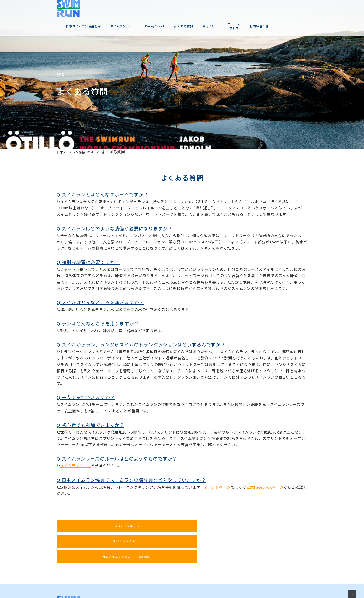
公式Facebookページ (265, 487)
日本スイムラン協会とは (107, 9)
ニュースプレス (257, 9)
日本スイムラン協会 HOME (80, 152)
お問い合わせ (282, 9)
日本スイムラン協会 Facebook (260, 526)
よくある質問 (207, 9)
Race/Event (178, 9)
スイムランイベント (177, 526)
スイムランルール (146, 9)
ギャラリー (234, 9)
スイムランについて (137, 567)
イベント (162, 567)
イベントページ (217, 487)
